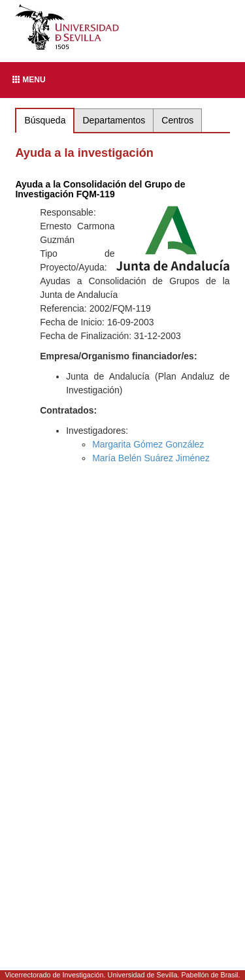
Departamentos (114, 120)
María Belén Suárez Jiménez (151, 458)
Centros (177, 120)
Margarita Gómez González (148, 444)
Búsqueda (45, 120)
